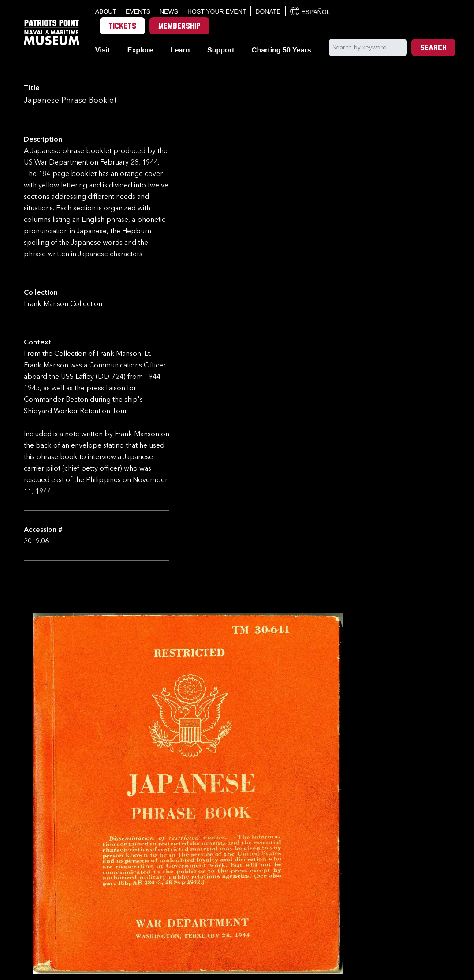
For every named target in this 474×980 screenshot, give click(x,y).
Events (138, 11)
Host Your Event (217, 11)
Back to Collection (244, 921)
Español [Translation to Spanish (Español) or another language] (310, 11)
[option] (205, 879)
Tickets (122, 27)
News (169, 11)
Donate (268, 11)
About (106, 11)
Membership (179, 27)
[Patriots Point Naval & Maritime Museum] (52, 32)
